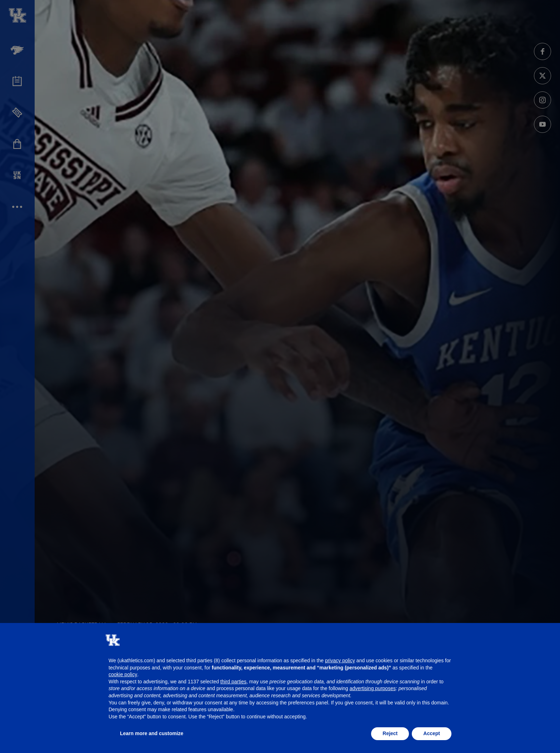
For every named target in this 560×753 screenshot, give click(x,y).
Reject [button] (390, 733)
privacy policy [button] (340, 660)
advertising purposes (373, 688)
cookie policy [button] (123, 674)
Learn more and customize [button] (152, 733)
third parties (233, 682)
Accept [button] (432, 733)
